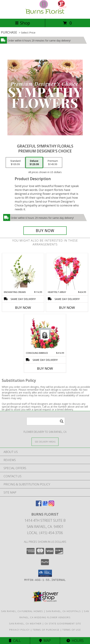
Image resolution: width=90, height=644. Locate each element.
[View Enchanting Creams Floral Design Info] (23, 272)
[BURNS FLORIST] (45, 13)
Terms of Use (72, 630)
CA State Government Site (63, 624)
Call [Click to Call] (15, 641)
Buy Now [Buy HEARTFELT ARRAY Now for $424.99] (67, 308)
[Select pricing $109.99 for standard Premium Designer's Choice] (15, 162)
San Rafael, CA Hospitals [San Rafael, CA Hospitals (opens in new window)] (63, 611)
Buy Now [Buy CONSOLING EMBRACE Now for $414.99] (45, 368)
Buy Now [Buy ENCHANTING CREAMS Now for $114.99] (23, 308)
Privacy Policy (19, 630)
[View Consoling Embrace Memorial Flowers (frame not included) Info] (45, 333)
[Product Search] (46, 421)
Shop (22, 23)
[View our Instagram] (51, 505)
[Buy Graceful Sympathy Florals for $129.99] (45, 231)
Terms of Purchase (46, 630)
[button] (45, 573)
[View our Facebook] (39, 505)
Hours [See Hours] (75, 641)
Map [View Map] (45, 641)
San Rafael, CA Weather (25, 624)
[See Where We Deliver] (45, 442)
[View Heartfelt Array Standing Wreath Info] (67, 272)
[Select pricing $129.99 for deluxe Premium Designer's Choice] (34, 162)
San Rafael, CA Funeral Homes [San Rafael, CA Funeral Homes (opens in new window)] (22, 611)
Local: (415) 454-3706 (45, 533)
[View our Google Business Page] (45, 505)
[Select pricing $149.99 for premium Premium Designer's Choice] (53, 162)
